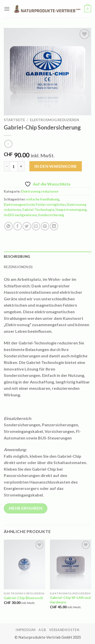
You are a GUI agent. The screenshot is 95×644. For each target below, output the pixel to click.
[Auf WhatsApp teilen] (8, 226)
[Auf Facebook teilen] (18, 226)
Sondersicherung (51, 215)
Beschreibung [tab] (17, 256)
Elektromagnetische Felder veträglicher (35, 205)
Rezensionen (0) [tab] (18, 267)
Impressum (26, 630)
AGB (42, 630)
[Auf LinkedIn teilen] (54, 226)
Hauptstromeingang (71, 210)
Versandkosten (64, 630)
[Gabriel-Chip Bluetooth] (24, 564)
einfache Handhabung (43, 199)
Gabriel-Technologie (38, 210)
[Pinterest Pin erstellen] (45, 226)
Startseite (14, 120)
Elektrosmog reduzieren (54, 120)
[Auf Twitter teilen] (27, 226)
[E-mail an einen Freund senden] (36, 226)
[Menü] (7, 9)
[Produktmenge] (14, 166)
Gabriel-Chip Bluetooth (23, 598)
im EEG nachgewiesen (20, 215)
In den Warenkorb (56, 166)
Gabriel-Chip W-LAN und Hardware (70, 600)
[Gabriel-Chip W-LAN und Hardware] (71, 564)
